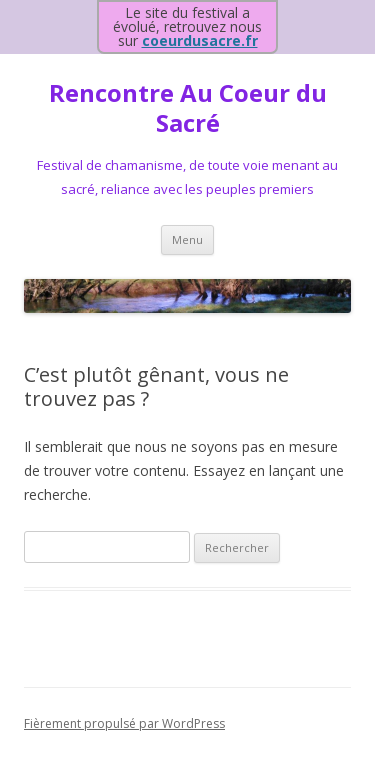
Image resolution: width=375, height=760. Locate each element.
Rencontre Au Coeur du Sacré (188, 109)
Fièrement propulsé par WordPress (124, 723)
